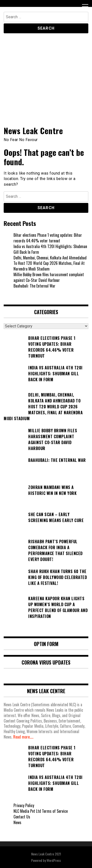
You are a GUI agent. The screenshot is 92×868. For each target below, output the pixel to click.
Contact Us (22, 817)
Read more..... (23, 737)
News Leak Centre (33, 131)
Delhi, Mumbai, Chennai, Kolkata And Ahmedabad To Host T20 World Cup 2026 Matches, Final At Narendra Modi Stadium (50, 263)
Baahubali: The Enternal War (34, 286)
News (17, 822)
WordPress (54, 860)
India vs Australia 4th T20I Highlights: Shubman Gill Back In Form (50, 249)
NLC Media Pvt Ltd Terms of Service (41, 811)
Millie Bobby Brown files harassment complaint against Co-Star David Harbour (49, 277)
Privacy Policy (24, 805)
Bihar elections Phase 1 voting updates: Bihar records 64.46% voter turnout (48, 238)
